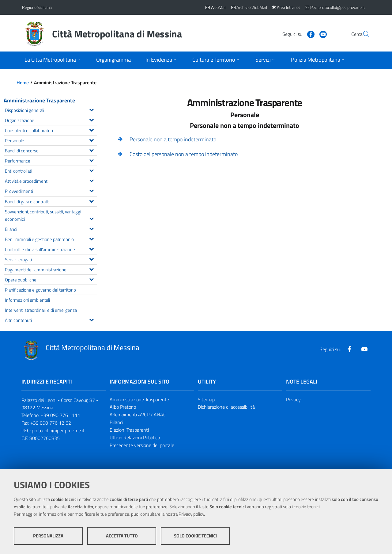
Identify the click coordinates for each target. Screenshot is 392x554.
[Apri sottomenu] (53, 60)
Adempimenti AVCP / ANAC (138, 415)
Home (23, 82)
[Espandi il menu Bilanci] (91, 228)
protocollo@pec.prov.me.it (58, 430)
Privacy (293, 399)
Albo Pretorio (123, 407)
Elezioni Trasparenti (129, 430)
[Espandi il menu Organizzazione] (91, 119)
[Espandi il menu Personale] (91, 139)
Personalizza (48, 536)
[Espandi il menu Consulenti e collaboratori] (91, 129)
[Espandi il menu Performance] (91, 160)
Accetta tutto (122, 536)
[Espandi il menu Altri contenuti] (91, 319)
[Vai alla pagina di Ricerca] (363, 34)
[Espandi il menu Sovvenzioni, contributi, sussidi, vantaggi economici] (91, 218)
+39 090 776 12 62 (51, 423)
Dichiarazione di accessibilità (226, 407)
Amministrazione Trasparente (39, 100)
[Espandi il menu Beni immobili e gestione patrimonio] (91, 238)
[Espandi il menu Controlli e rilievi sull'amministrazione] (91, 248)
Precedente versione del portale (142, 445)
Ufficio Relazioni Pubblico (135, 437)
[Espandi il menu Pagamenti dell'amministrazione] (91, 269)
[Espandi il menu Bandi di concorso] (91, 150)
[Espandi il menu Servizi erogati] (91, 258)
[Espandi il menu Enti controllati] (91, 170)
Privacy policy (191, 514)
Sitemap (206, 399)
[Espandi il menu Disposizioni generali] (91, 109)
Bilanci (116, 422)
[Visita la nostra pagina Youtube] (308, 34)
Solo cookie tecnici (195, 536)
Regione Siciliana (37, 7)
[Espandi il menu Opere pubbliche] (91, 279)
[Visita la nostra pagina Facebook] (296, 34)
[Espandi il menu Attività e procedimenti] (91, 180)
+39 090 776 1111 (60, 415)
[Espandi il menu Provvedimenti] (91, 190)
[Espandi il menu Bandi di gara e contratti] (91, 201)
